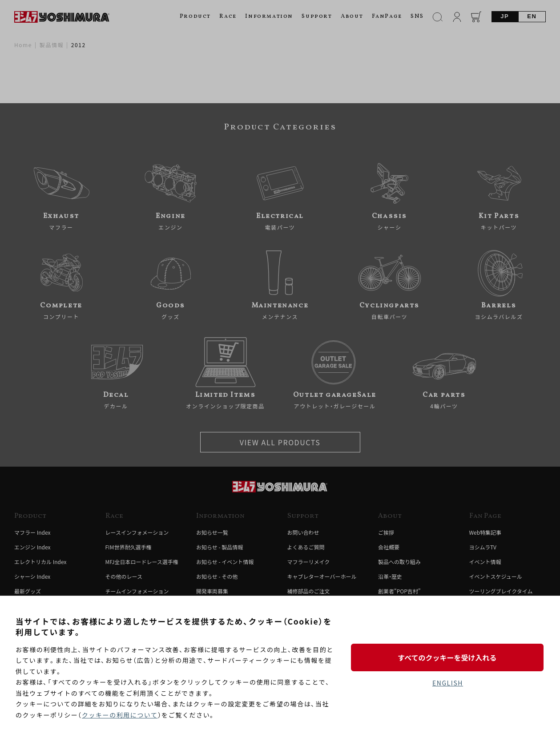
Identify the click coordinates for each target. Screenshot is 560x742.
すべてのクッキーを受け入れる (447, 657)
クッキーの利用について (120, 715)
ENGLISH (448, 683)
